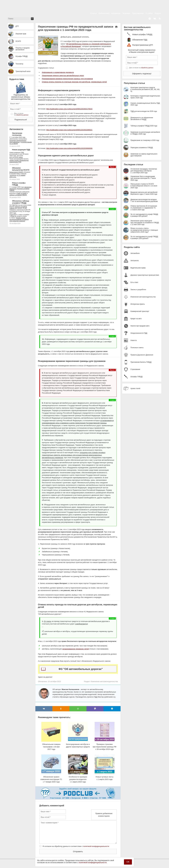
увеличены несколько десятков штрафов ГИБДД (21, 189)
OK (128, 862)
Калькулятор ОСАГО (16, 172)
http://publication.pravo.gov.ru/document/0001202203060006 (69, 148)
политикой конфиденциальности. (93, 862)
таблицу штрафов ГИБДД (18, 195)
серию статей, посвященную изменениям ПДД (19, 161)
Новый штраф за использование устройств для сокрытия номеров (19, 219)
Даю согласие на (21, 114)
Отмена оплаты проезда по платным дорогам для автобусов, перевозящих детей (74, 82)
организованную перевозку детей (76, 649)
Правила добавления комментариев (104, 815)
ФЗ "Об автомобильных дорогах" (81, 669)
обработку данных (22, 115)
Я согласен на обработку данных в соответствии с (76, 846)
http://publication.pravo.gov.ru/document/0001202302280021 (69, 130)
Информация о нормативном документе (58, 72)
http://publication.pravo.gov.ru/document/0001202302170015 (69, 109)
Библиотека (104, 13)
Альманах (116, 13)
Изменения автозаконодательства (104, 681)
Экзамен (126, 13)
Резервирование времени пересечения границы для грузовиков (67, 79)
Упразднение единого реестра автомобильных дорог (63, 75)
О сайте (149, 13)
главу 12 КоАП (22, 193)
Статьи (94, 13)
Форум (158, 13)
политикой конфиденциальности (96, 846)
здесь (21, 157)
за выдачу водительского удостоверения (18, 141)
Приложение (138, 13)
